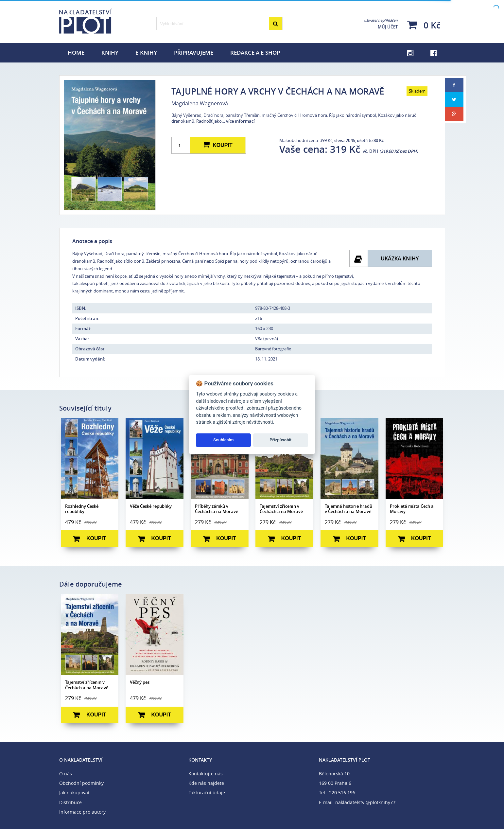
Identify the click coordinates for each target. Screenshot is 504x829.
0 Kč (424, 25)
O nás (66, 774)
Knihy (110, 53)
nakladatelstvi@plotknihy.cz (365, 802)
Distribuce (70, 802)
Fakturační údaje (207, 793)
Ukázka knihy (400, 258)
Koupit (217, 145)
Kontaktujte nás (206, 774)
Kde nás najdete (206, 783)
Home (76, 53)
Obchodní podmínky (81, 783)
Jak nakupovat (74, 793)
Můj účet (381, 24)
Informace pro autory (82, 812)
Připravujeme (194, 53)
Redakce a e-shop (255, 53)
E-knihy (146, 53)
